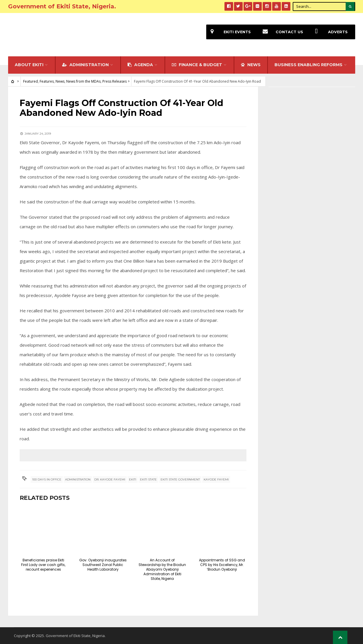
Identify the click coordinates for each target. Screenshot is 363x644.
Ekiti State (148, 479)
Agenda (140, 65)
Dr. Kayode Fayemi (110, 479)
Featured (31, 81)
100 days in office (47, 479)
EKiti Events (229, 32)
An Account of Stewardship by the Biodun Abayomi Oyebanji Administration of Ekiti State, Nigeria (162, 569)
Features (47, 81)
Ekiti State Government (180, 479)
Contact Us (281, 32)
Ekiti (133, 479)
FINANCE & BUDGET (197, 65)
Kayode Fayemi (216, 479)
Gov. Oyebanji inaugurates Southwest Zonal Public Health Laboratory (103, 565)
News (60, 81)
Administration (85, 65)
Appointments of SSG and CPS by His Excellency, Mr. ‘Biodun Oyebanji (222, 565)
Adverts (329, 32)
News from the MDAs (83, 81)
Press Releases (115, 81)
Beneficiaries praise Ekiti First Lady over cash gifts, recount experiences (43, 565)
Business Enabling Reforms (308, 65)
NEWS (251, 65)
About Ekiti (29, 65)
